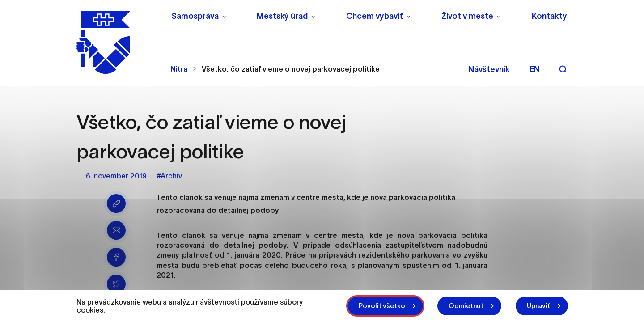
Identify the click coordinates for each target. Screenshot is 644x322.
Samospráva (195, 16)
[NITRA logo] (118, 42)
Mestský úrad (282, 16)
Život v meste (467, 16)
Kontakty (549, 16)
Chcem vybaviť (375, 16)
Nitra (179, 69)
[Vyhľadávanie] (563, 69)
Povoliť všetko (382, 306)
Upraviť (538, 306)
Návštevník (489, 69)
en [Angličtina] (535, 69)
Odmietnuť (466, 306)
